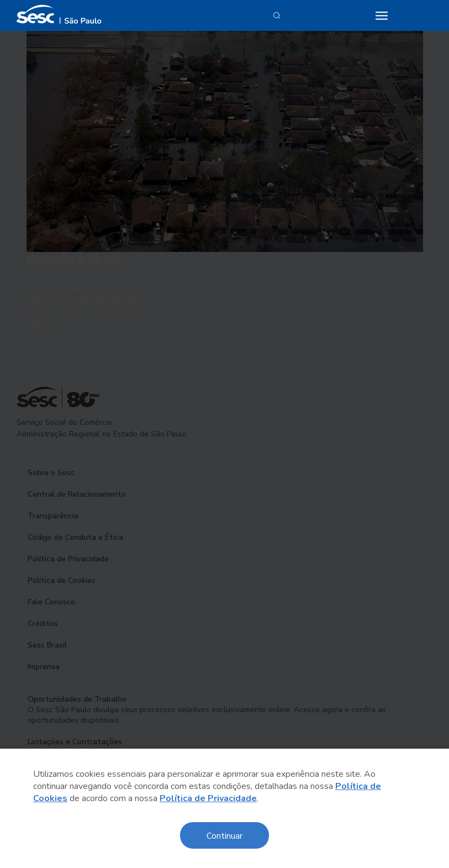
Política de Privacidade (208, 798)
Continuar (224, 835)
